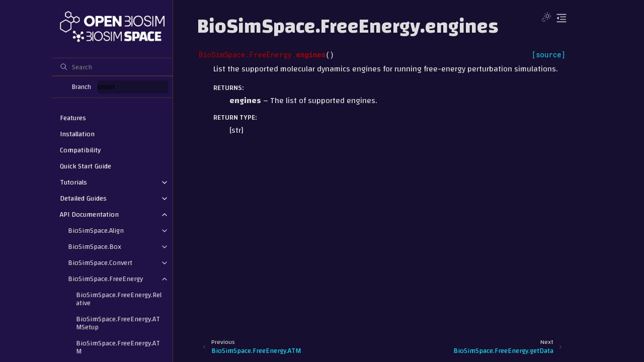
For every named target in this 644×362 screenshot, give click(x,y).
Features (73, 118)
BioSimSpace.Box (95, 247)
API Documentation (89, 215)
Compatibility (80, 150)
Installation (77, 134)
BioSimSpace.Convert (100, 263)
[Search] (112, 67)
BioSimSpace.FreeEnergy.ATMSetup (118, 323)
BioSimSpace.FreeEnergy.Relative (119, 299)
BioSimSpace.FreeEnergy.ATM (118, 347)
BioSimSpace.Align (96, 231)
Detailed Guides (83, 199)
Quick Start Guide (86, 166)
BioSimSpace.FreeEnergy (105, 279)
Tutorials (73, 183)
